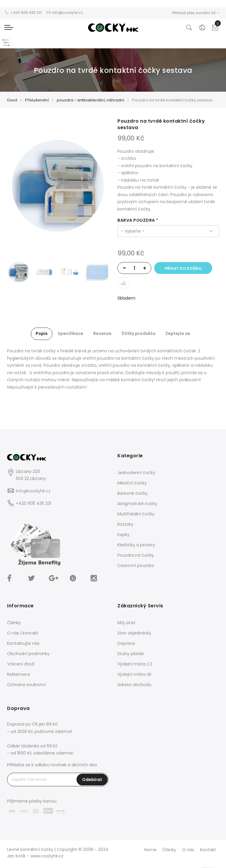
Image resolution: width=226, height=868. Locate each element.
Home (150, 850)
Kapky (123, 535)
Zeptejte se (178, 333)
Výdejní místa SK (134, 674)
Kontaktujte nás (23, 643)
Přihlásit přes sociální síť (196, 13)
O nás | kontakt (23, 633)
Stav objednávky (134, 633)
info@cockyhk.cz (33, 491)
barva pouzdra (136, 220)
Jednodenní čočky (136, 473)
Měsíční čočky (132, 483)
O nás (188, 850)
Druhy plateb (131, 654)
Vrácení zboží (21, 664)
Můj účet (126, 623)
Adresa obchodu (134, 685)
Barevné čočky (133, 493)
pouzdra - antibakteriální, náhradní (90, 100)
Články (14, 623)
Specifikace (70, 333)
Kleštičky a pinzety (136, 545)
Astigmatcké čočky (137, 504)
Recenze (102, 333)
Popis (42, 333)
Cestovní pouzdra (136, 565)
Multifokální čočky (136, 514)
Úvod (12, 100)
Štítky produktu (138, 333)
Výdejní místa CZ (135, 664)
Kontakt (208, 850)
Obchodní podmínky (28, 654)
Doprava (126, 643)
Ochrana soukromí (26, 685)
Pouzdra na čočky (136, 555)
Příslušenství (37, 100)
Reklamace (19, 674)
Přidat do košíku (183, 268)
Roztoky (125, 524)
